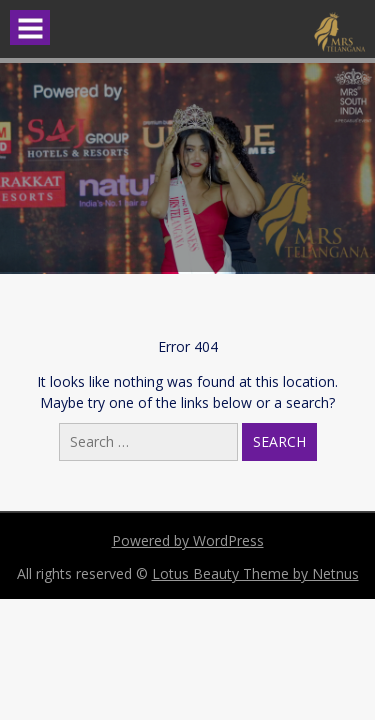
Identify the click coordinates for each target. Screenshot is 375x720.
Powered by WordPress (188, 540)
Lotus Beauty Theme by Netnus (255, 573)
